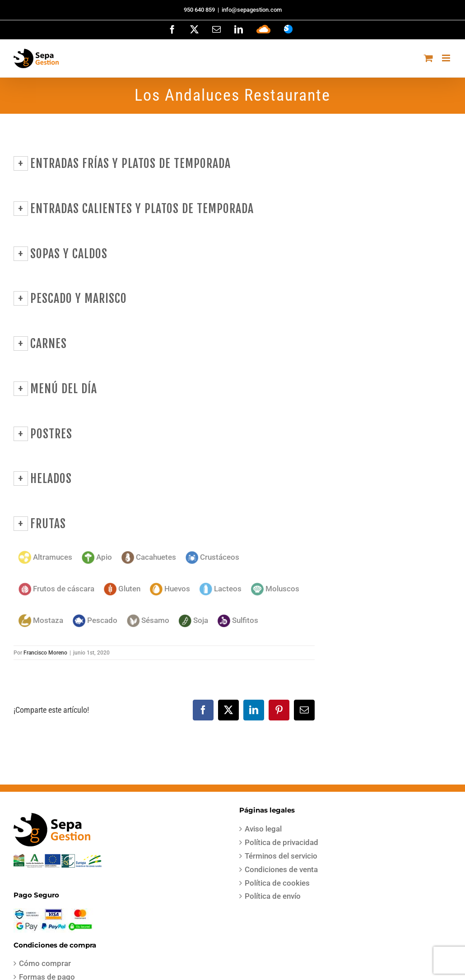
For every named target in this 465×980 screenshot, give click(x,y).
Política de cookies (277, 883)
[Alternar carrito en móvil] (428, 58)
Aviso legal (263, 829)
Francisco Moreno (45, 653)
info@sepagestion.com (252, 10)
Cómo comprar (45, 963)
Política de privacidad (281, 842)
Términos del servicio (281, 856)
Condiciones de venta (281, 869)
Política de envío (273, 896)
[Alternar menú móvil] (447, 58)
